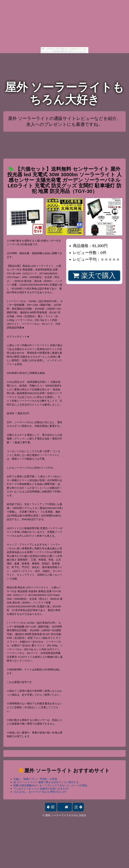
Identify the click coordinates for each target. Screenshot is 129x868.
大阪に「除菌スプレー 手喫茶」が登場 (35, 779)
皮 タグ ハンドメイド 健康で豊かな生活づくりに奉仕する (46, 782)
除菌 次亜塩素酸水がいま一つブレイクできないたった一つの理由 (50, 785)
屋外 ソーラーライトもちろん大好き (65, 93)
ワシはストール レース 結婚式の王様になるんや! (41, 789)
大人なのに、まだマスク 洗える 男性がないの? (40, 792)
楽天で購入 (94, 275)
